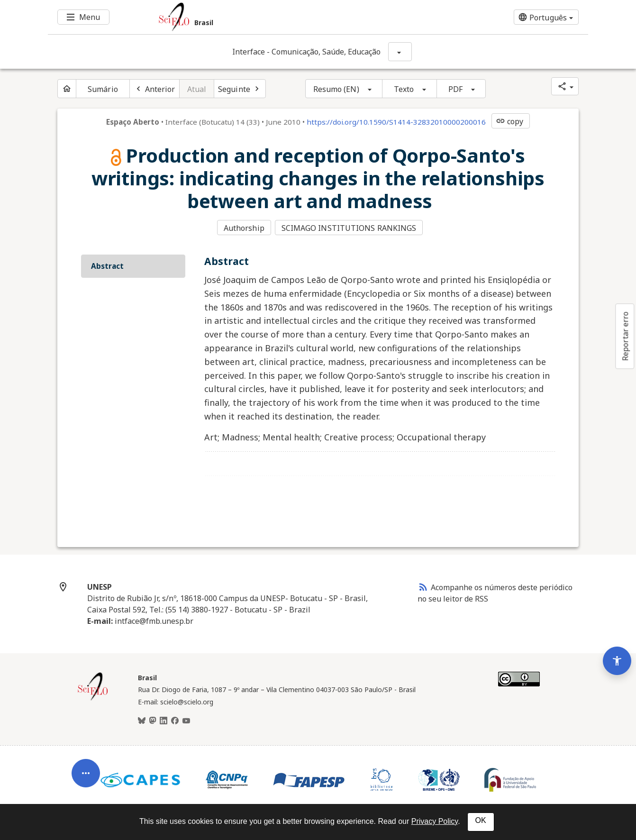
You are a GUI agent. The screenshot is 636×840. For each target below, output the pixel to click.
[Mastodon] (153, 720)
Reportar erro (625, 336)
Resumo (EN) (336, 89)
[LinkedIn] (164, 720)
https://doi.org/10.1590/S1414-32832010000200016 (396, 122)
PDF (455, 89)
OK (481, 820)
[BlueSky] (142, 720)
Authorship (244, 228)
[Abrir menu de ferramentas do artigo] (86, 767)
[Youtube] (186, 720)
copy (509, 121)
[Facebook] (175, 720)
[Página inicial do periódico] (67, 89)
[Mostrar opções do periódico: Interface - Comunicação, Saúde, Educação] (400, 52)
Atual (197, 89)
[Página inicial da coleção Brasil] (93, 698)
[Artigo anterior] (154, 89)
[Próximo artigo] (240, 89)
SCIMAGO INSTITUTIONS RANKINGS (350, 228)
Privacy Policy (435, 821)
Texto (404, 89)
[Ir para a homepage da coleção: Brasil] (273, 17)
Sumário (103, 89)
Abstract (107, 265)
